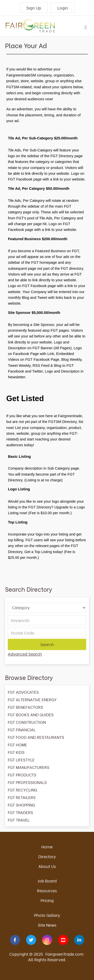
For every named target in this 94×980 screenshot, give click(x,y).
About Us (47, 866)
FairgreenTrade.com (64, 954)
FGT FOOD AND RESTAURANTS (36, 737)
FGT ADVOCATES (23, 692)
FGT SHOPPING (21, 805)
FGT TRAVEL (19, 820)
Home (47, 847)
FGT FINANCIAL (22, 730)
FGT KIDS (16, 752)
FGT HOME (17, 745)
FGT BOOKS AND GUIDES (31, 715)
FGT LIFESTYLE (21, 760)
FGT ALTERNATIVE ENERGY (32, 699)
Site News (47, 925)
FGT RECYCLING (22, 790)
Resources (47, 890)
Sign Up (34, 8)
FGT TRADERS (20, 812)
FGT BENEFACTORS (25, 707)
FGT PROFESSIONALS (27, 782)
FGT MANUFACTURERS (29, 767)
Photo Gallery (47, 915)
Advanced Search (25, 654)
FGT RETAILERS (22, 797)
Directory (47, 856)
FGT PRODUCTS (22, 775)
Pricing (47, 900)
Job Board (47, 881)
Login (63, 8)
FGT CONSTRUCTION (27, 722)
